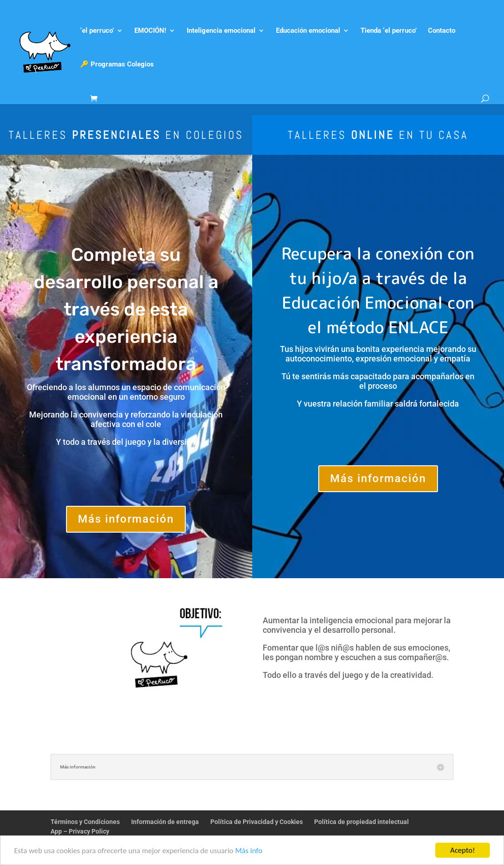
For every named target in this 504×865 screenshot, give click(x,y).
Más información (126, 519)
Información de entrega (165, 822)
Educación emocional (308, 31)
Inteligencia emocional (221, 31)
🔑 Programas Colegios (117, 65)
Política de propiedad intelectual (361, 822)
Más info (249, 852)
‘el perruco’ (97, 31)
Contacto (442, 31)
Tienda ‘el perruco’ (389, 31)
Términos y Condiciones (85, 822)
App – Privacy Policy (80, 831)
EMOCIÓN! (150, 31)
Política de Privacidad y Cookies (257, 822)
